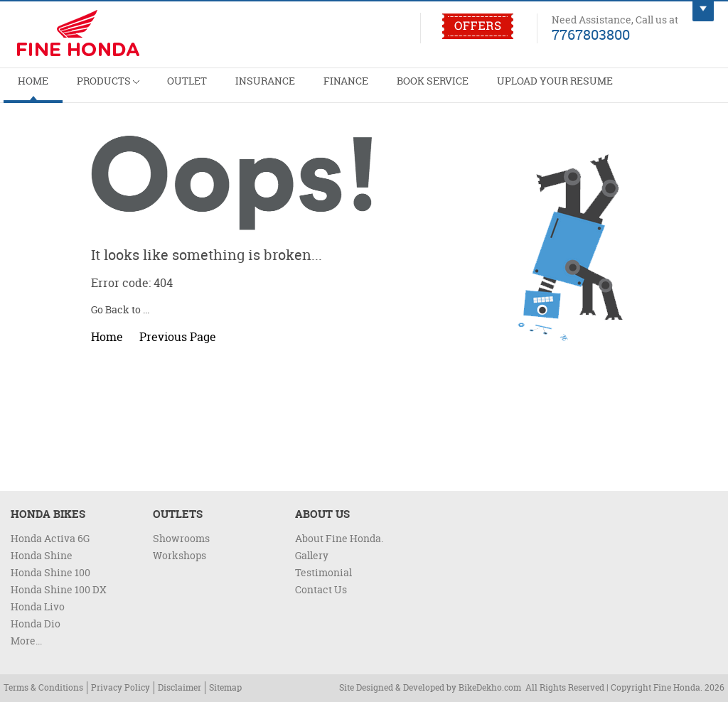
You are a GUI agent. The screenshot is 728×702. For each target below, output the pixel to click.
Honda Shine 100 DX (59, 589)
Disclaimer (180, 687)
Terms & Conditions (43, 687)
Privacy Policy (121, 687)
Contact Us (321, 589)
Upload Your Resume (468, 89)
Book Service (362, 89)
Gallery (312, 555)
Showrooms (181, 538)
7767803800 (591, 34)
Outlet (156, 89)
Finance (288, 89)
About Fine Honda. (339, 538)
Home (27, 89)
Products (89, 83)
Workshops (180, 555)
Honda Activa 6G (50, 538)
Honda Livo (38, 606)
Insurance (221, 89)
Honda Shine (42, 555)
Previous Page (178, 337)
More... (26, 641)
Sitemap (225, 687)
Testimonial (323, 572)
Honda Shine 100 (50, 572)
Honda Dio (36, 623)
